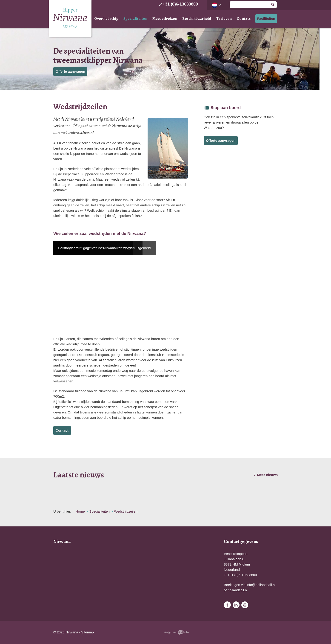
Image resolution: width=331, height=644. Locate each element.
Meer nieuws (265, 475)
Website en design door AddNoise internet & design (177, 633)
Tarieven (224, 19)
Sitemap (87, 632)
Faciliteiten (266, 19)
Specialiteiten (135, 19)
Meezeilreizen (165, 19)
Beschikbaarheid (197, 19)
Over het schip (106, 19)
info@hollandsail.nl (261, 585)
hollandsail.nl (238, 590)
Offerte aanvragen (70, 71)
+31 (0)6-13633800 (178, 4)
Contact (244, 19)
